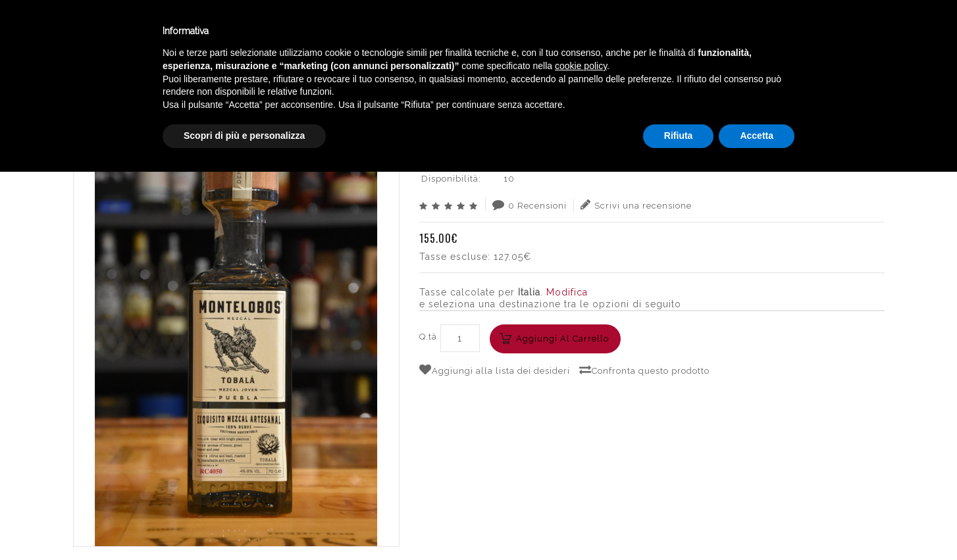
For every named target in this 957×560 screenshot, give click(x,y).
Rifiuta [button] (679, 524)
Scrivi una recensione (636, 205)
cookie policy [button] (581, 454)
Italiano (818, 28)
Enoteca (170, 32)
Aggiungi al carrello (562, 339)
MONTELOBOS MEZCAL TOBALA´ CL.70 (789, 82)
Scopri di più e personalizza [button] (244, 524)
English (819, 44)
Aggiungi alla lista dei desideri (495, 370)
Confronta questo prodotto (644, 370)
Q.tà (428, 337)
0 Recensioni (530, 205)
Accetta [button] (757, 524)
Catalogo (324, 32)
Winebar (246, 32)
